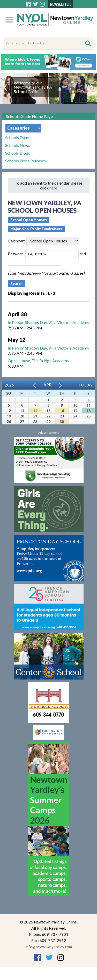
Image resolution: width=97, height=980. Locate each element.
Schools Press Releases (25, 161)
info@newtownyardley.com (49, 947)
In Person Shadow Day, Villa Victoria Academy (48, 322)
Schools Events (18, 138)
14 (35, 411)
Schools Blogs (18, 153)
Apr (47, 385)
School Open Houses (29, 220)
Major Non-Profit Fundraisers (36, 229)
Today (85, 385)
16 (62, 411)
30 (62, 421)
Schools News (18, 145)
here (53, 188)
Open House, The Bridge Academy (38, 361)
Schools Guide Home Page (29, 116)
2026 (9, 385)
